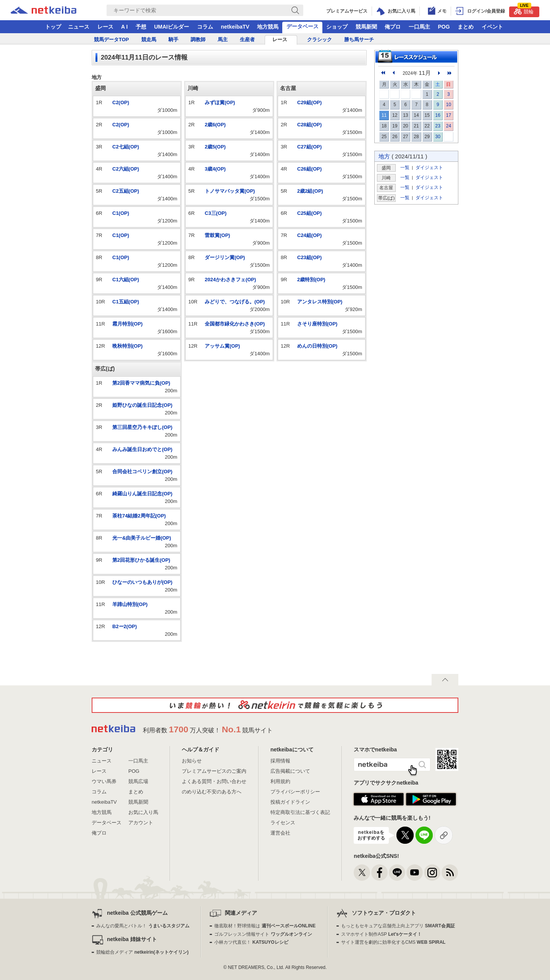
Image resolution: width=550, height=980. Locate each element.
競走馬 (149, 39)
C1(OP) (121, 213)
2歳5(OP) (215, 147)
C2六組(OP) (126, 169)
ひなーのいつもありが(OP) (142, 582)
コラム (205, 27)
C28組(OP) (309, 125)
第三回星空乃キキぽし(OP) (142, 427)
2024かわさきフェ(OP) (230, 280)
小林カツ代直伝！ (251, 942)
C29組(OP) (309, 102)
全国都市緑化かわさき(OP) (235, 324)
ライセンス (283, 823)
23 (438, 126)
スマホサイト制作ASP (381, 934)
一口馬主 (419, 27)
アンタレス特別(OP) (320, 302)
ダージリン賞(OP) (225, 257)
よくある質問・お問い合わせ (214, 781)
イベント (492, 27)
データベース (302, 26)
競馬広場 (138, 781)
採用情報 (280, 761)
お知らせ (192, 761)
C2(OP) (121, 102)
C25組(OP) (309, 213)
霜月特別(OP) (127, 324)
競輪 (524, 10)
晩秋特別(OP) (127, 346)
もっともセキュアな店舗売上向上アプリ (398, 926)
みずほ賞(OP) (220, 102)
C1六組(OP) (126, 280)
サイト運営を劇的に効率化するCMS (393, 942)
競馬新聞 (366, 27)
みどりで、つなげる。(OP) (235, 302)
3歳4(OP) (215, 169)
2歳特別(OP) (311, 280)
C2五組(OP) (126, 191)
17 (449, 115)
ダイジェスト (429, 167)
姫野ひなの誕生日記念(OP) (142, 405)
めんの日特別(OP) (317, 346)
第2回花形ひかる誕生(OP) (141, 560)
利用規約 (280, 781)
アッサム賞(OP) (222, 346)
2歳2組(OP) (310, 191)
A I (124, 27)
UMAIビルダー (171, 27)
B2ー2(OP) (125, 626)
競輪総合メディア (142, 952)
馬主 (223, 39)
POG (444, 27)
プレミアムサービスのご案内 (214, 771)
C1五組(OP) (126, 302)
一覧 (405, 167)
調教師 (198, 39)
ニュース (79, 27)
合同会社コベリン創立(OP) (142, 471)
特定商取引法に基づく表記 (300, 812)
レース (105, 27)
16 (438, 115)
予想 (141, 27)
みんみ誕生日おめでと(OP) (142, 449)
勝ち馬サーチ (359, 39)
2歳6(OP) (215, 125)
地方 (384, 156)
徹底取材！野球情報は (265, 926)
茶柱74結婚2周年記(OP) (139, 516)
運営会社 (280, 833)
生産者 (247, 39)
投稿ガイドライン (290, 802)
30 (438, 137)
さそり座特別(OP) (317, 324)
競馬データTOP (112, 39)
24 (449, 126)
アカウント (141, 823)
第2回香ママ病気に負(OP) (141, 383)
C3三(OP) (216, 213)
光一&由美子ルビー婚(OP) (142, 538)
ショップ (337, 27)
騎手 (173, 39)
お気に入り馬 (143, 812)
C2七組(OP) (126, 147)
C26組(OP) (309, 169)
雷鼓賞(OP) (217, 235)
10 (449, 105)
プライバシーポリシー (295, 792)
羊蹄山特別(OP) (130, 604)
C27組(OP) (309, 147)
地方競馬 (268, 27)
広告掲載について (290, 771)
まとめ (466, 27)
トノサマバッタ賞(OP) (230, 191)
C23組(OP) (309, 257)
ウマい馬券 (104, 781)
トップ (53, 27)
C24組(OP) (309, 235)
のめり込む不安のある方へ (212, 792)
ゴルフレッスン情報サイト (263, 934)
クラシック (319, 39)
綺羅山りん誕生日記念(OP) (142, 494)
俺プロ (393, 27)
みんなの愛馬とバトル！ (143, 926)
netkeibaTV (235, 27)
